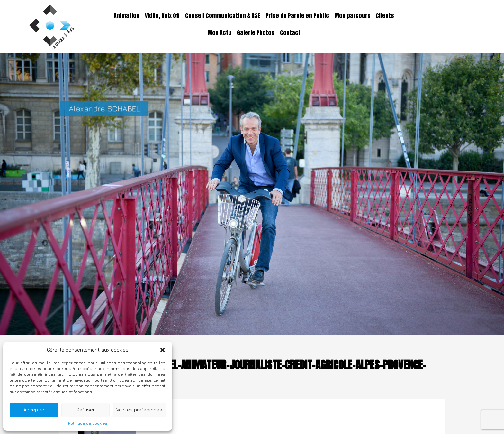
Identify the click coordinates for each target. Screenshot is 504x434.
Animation (127, 16)
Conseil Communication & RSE (223, 16)
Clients (385, 16)
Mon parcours (353, 16)
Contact (290, 33)
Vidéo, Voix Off (162, 16)
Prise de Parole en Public (297, 16)
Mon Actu (220, 33)
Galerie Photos (256, 33)
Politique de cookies (88, 423)
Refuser (85, 410)
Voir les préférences (139, 410)
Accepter (34, 410)
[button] (163, 350)
